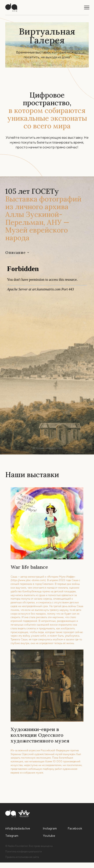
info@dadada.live (18, 828)
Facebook (75, 828)
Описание (16, 253)
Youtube (49, 836)
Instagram (50, 828)
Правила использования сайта (22, 857)
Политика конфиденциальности (24, 851)
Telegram (12, 836)
